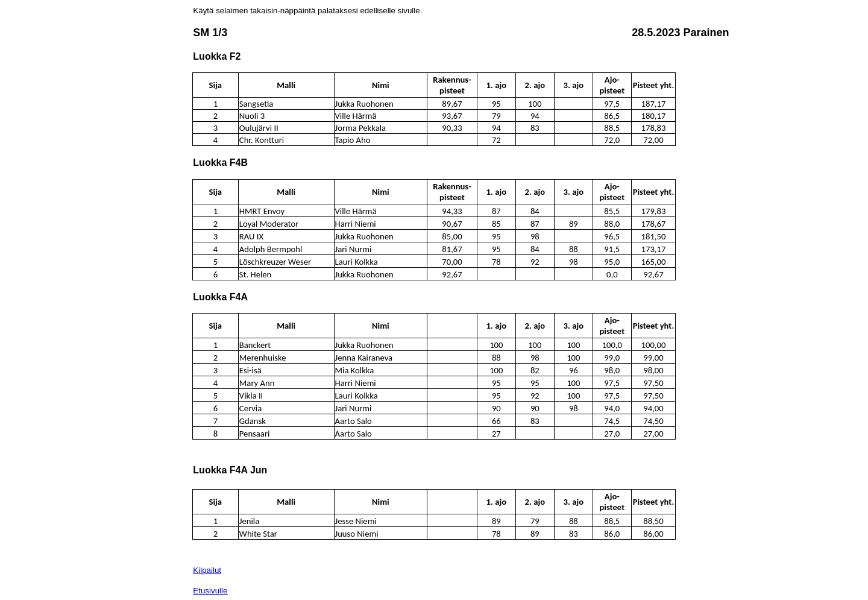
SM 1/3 (210, 33)
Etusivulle (210, 591)
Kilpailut (207, 570)
